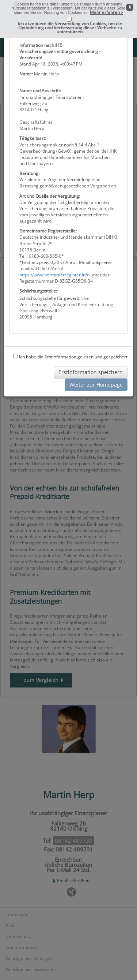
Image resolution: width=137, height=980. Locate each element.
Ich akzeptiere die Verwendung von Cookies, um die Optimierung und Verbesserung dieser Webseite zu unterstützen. (70, 28)
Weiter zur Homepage (96, 385)
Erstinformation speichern (91, 372)
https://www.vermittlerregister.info (54, 275)
